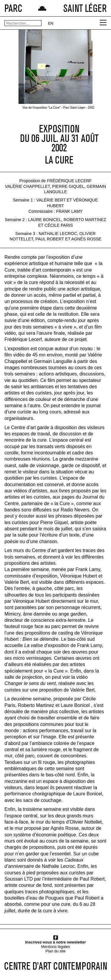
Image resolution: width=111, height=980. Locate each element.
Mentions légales (56, 947)
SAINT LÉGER (85, 8)
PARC (13, 8)
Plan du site (56, 951)
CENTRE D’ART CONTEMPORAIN (56, 966)
